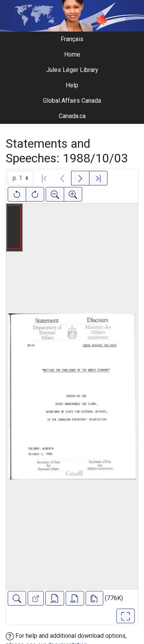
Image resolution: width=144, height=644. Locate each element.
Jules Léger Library (72, 70)
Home (72, 54)
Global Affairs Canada (72, 101)
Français (72, 39)
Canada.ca (72, 116)
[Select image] (21, 178)
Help (72, 85)
